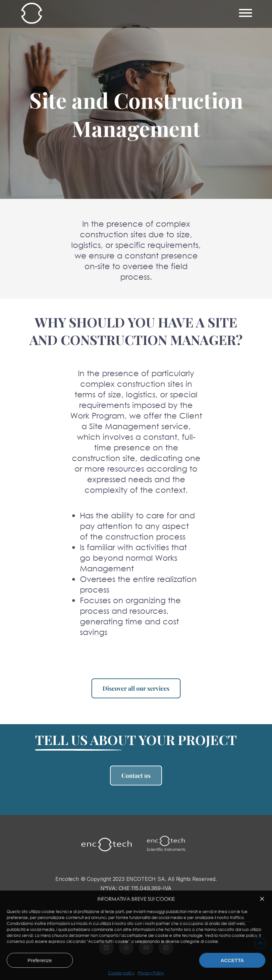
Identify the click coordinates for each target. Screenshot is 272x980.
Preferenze (40, 960)
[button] (262, 899)
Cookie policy (121, 973)
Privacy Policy (151, 973)
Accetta (232, 960)
